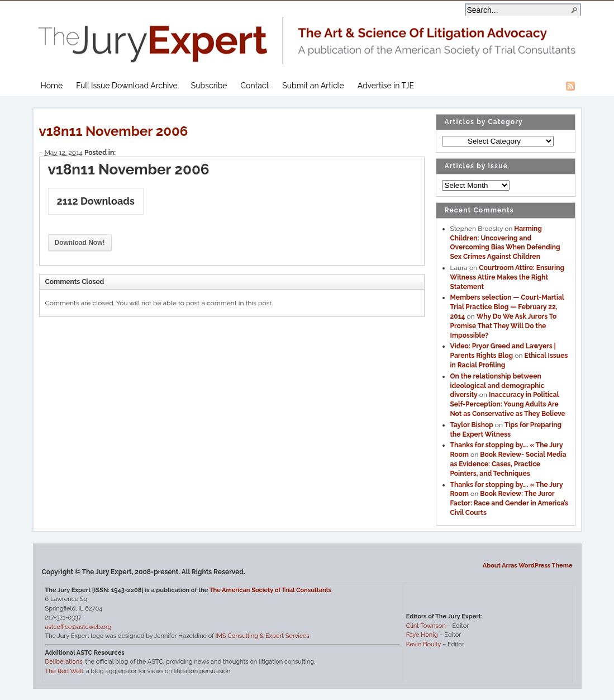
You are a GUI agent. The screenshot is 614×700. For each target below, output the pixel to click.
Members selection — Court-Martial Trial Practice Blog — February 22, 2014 (507, 307)
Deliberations (64, 662)
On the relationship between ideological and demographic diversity (498, 386)
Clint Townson (426, 626)
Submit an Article (313, 86)
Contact (255, 86)
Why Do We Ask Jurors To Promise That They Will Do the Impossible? (504, 326)
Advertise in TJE (386, 86)
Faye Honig (422, 635)
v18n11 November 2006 (114, 131)
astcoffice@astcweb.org (78, 627)
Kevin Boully (423, 644)
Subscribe (209, 86)
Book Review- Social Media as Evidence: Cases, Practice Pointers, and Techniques (508, 464)
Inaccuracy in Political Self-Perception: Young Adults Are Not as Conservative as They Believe (508, 404)
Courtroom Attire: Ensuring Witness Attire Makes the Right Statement (508, 277)
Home (52, 86)
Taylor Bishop (472, 425)
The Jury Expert (307, 34)
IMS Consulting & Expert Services (262, 636)
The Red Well (64, 671)
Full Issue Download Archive (127, 86)
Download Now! (80, 243)
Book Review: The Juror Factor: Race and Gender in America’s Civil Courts (510, 503)
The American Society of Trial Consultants (271, 590)
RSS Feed (570, 86)
